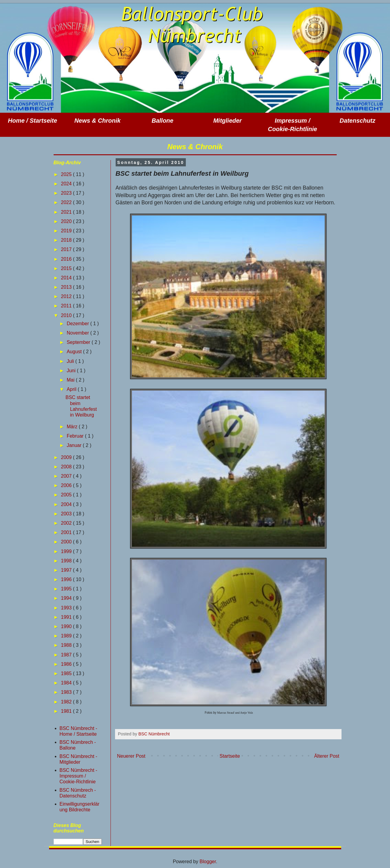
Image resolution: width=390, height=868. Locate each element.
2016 (67, 259)
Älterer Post (327, 756)
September (79, 342)
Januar (75, 445)
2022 (67, 202)
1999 (67, 551)
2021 (67, 212)
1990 (67, 626)
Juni (72, 371)
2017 (67, 249)
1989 (67, 636)
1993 (67, 608)
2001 (67, 532)
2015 (67, 268)
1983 (67, 692)
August (75, 352)
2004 (67, 504)
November (78, 333)
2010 (67, 315)
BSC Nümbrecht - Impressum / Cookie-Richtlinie (78, 776)
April (72, 389)
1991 (67, 617)
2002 (67, 523)
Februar (76, 436)
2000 (67, 542)
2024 (67, 184)
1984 (67, 683)
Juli (71, 361)
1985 (67, 673)
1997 (67, 570)
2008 (67, 467)
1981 (67, 711)
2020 (67, 221)
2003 (67, 514)
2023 (67, 193)
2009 (67, 457)
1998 (67, 561)
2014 (67, 278)
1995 (67, 589)
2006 (67, 485)
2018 (67, 240)
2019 (67, 231)
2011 (67, 306)
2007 (67, 476)
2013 (67, 287)
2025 (67, 174)
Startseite (230, 756)
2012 (67, 296)
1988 (67, 645)
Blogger (208, 862)
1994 (67, 598)
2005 (67, 495)
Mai (71, 380)
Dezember (78, 324)
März (73, 427)
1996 (67, 579)
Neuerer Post (131, 756)
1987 (67, 655)
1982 (67, 702)
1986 (67, 664)
